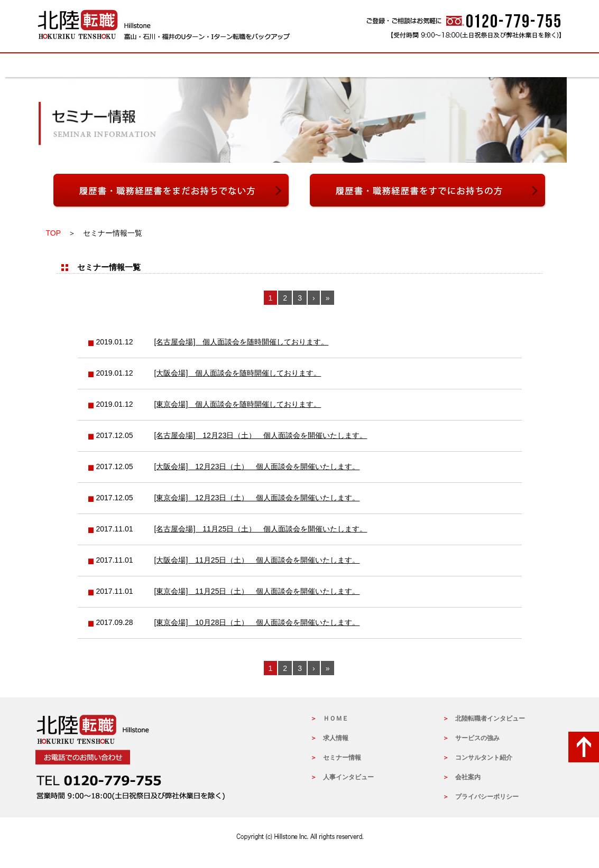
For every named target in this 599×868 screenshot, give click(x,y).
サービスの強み (219, 65)
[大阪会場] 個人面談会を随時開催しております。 (238, 373)
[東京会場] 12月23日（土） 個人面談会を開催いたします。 (257, 498)
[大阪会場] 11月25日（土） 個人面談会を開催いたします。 (257, 560)
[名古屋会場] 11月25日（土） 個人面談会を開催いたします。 (261, 529)
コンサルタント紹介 (484, 758)
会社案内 (468, 777)
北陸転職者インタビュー (463, 65)
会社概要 (537, 65)
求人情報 (101, 65)
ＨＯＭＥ (336, 718)
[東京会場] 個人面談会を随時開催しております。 (238, 404)
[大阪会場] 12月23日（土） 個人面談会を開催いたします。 (257, 466)
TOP (54, 233)
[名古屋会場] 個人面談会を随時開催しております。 (242, 342)
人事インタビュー (379, 65)
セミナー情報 (155, 65)
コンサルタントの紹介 (298, 65)
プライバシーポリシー (487, 797)
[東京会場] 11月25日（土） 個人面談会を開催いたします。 (257, 591)
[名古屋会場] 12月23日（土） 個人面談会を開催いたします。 (261, 435)
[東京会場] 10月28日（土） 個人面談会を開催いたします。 (257, 622)
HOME (56, 65)
